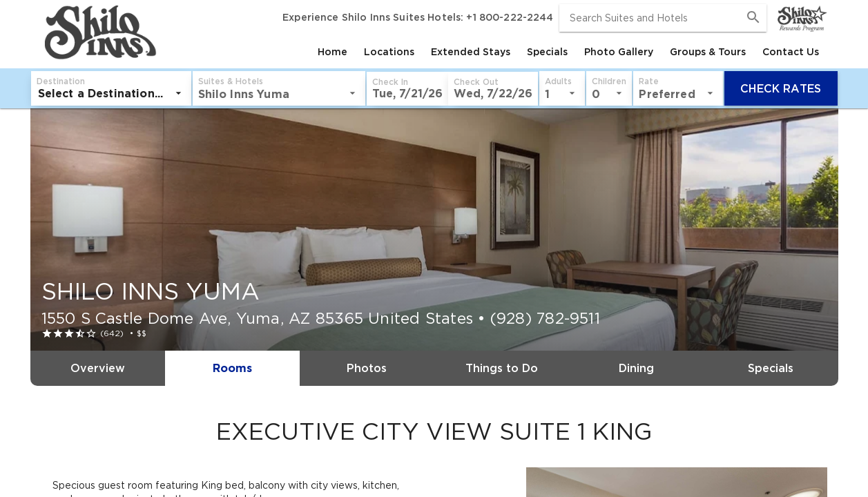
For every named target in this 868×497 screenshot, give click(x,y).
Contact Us (791, 52)
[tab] (332, 52)
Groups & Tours (708, 52)
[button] (246, 89)
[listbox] (117, 93)
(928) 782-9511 (545, 318)
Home (332, 52)
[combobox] (663, 18)
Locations (389, 52)
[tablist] (493, 52)
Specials (547, 52)
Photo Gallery (619, 52)
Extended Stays (471, 52)
